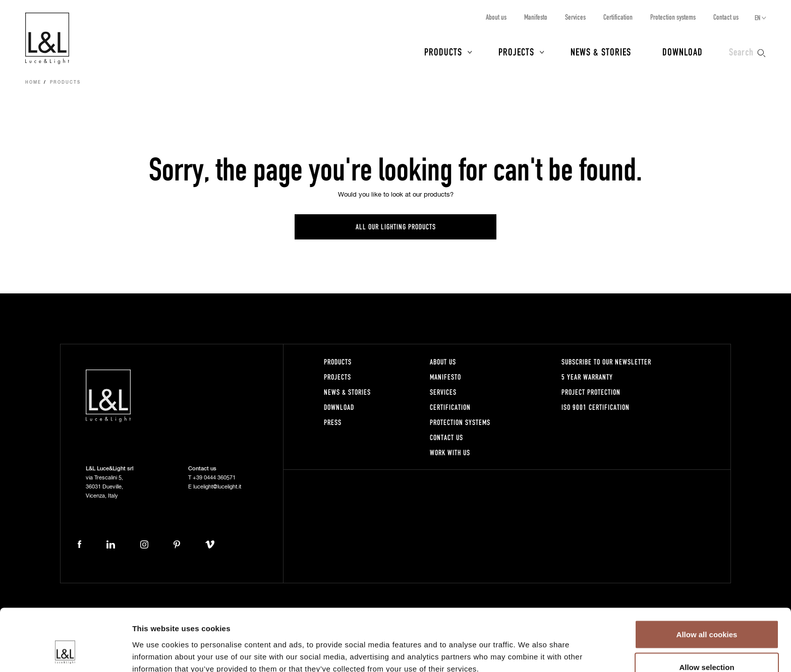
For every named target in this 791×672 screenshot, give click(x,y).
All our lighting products (396, 227)
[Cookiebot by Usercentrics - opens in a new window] (65, 652)
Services (575, 17)
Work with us (450, 452)
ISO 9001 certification (596, 407)
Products (443, 51)
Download (683, 51)
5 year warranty (587, 377)
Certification (618, 17)
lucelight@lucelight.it (217, 487)
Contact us (726, 17)
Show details (529, 646)
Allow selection (707, 612)
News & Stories (601, 51)
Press (333, 422)
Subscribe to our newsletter (606, 362)
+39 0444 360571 (214, 478)
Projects (516, 51)
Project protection (591, 392)
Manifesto (536, 17)
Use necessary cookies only (707, 645)
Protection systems (673, 17)
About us (496, 17)
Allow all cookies (707, 579)
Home (33, 83)
